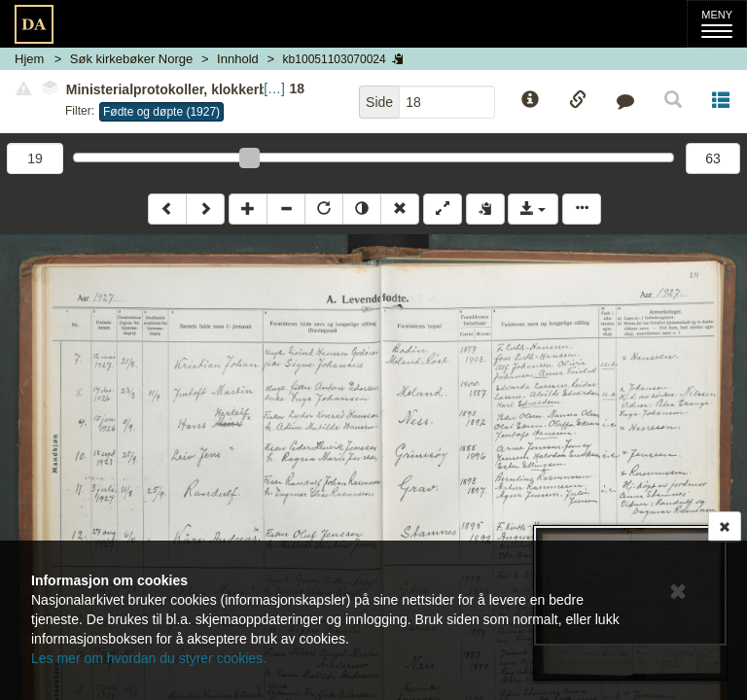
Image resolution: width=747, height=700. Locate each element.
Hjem (29, 59)
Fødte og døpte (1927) (161, 112)
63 (713, 158)
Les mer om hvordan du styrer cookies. (149, 658)
